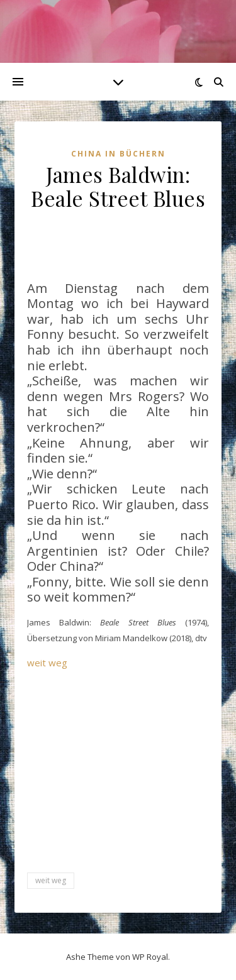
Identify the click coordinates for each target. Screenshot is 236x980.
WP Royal (150, 957)
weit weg (47, 663)
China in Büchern (118, 154)
